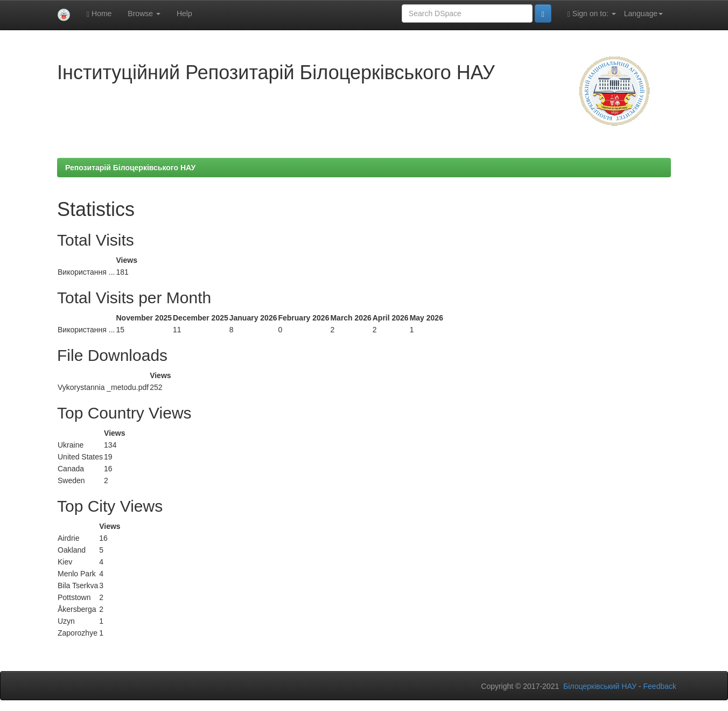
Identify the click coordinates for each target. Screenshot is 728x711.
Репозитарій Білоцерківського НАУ (130, 168)
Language (643, 13)
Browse (144, 13)
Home (99, 14)
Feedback (660, 686)
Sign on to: (592, 14)
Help (184, 13)
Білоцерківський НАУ (600, 686)
